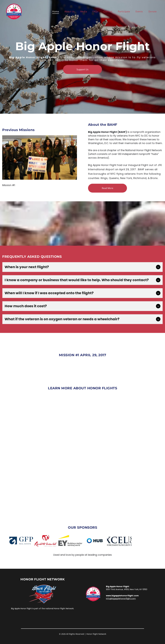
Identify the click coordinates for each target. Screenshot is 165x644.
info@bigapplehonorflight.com (121, 599)
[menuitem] (56, 12)
